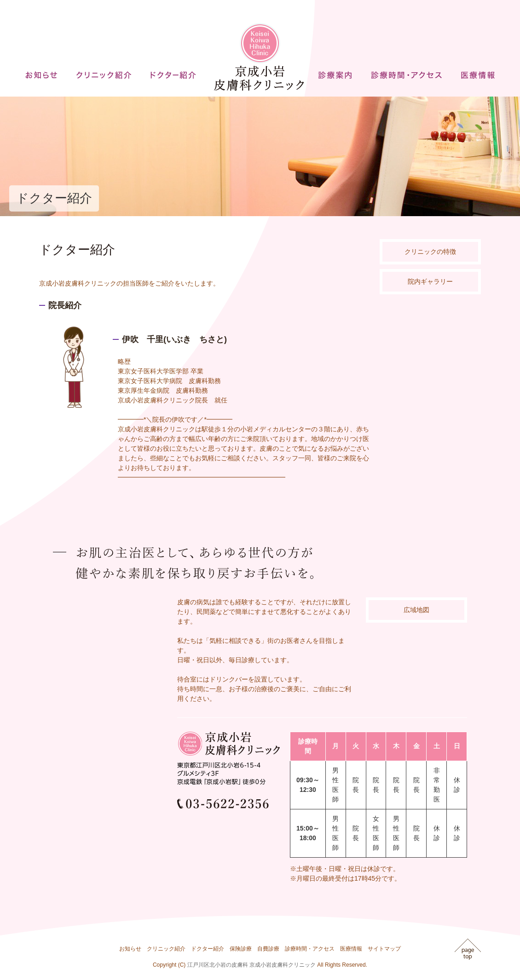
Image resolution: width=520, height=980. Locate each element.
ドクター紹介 (208, 949)
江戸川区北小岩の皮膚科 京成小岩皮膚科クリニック (251, 965)
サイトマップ (384, 949)
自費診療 (268, 949)
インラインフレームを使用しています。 (106, 687)
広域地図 (416, 610)
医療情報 (351, 949)
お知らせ (130, 949)
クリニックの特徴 (430, 252)
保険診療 (241, 949)
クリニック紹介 (166, 949)
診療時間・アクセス (310, 949)
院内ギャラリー (430, 281)
